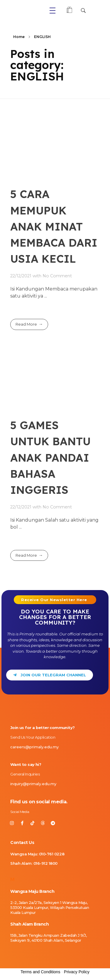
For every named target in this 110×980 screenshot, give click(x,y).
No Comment (57, 276)
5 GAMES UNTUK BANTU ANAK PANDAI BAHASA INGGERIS (50, 457)
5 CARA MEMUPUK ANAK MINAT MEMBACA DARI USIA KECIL (54, 226)
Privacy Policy (77, 972)
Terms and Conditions (40, 972)
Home (19, 37)
